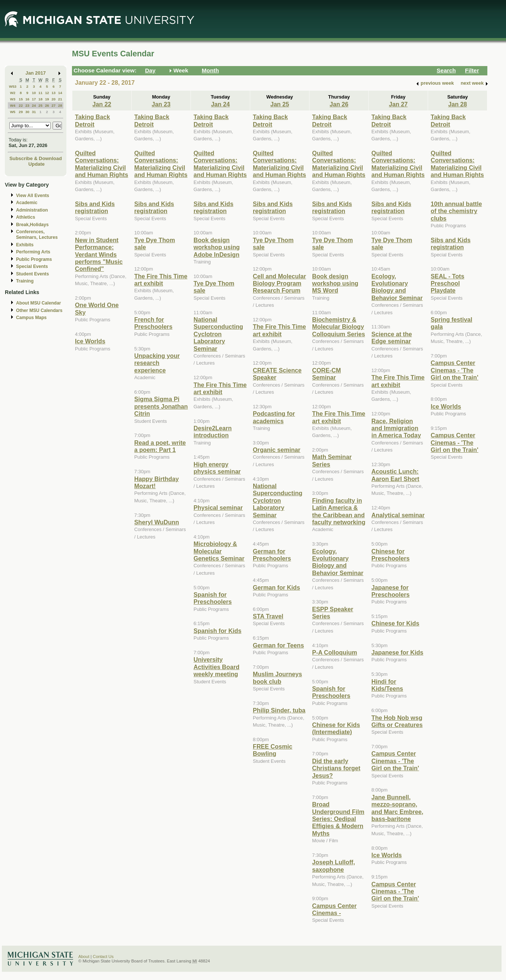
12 (47, 93)
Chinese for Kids (395, 623)
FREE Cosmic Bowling (273, 750)
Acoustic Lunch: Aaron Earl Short (395, 475)
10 (34, 93)
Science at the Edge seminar (392, 338)
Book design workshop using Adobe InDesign (217, 247)
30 (27, 112)
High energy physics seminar (217, 468)
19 (47, 99)
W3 (13, 99)
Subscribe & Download (36, 158)
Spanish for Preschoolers (213, 598)
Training (25, 281)
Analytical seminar (398, 515)
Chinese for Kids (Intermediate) (336, 728)
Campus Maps (31, 318)
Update (37, 164)
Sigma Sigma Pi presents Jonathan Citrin (161, 406)
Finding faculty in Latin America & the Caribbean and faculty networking (339, 511)
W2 (13, 93)
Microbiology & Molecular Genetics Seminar (219, 551)
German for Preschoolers (272, 555)
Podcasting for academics (274, 417)
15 (21, 99)
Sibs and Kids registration (95, 207)
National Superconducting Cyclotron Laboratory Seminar (218, 334)
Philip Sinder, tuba (279, 710)
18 (40, 99)
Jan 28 (458, 104)
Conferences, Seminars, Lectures (37, 235)
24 (34, 105)
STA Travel (268, 616)
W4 (13, 105)
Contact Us (103, 956)
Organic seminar (277, 450)
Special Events (32, 266)
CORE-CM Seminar (326, 374)
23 (27, 105)
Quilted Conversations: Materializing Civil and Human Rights (102, 164)
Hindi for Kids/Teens (387, 685)
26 (47, 105)
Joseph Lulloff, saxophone (334, 866)
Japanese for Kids (397, 652)
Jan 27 (398, 104)
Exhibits (25, 245)
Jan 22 (102, 104)
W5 (13, 112)
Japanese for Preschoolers (390, 591)
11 (40, 93)
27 (54, 105)
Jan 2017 (36, 73)
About (84, 956)
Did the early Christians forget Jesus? (336, 768)
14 (60, 93)
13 (54, 93)
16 (27, 99)
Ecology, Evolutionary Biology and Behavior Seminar (338, 562)
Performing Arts (33, 252)
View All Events (33, 196)
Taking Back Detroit (92, 120)
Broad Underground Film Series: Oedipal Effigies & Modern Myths (338, 819)
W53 (13, 86)
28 (60, 105)
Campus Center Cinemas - (334, 909)
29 (21, 112)
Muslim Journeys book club (277, 678)
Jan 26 (339, 104)
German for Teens (278, 645)
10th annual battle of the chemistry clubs (456, 211)
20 (54, 99)
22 (21, 105)
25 (40, 105)
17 (34, 99)
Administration (32, 210)
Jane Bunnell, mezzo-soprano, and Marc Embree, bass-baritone (397, 808)
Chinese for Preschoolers (390, 555)
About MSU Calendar (38, 303)
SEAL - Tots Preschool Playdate (447, 283)
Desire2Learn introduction (213, 432)
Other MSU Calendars (39, 310)
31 (34, 112)
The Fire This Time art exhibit (161, 280)
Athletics (26, 217)
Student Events (32, 274)
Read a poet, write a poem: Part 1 (160, 446)
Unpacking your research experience (157, 363)
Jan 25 (280, 104)
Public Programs (34, 259)
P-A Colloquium (335, 652)
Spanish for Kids (217, 631)
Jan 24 (220, 104)
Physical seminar (218, 508)
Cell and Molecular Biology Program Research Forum (279, 283)
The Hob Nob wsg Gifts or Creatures (397, 721)
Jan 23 (161, 104)
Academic (27, 203)
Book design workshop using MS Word (335, 283)
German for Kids (276, 587)
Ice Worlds (90, 341)
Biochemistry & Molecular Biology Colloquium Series (339, 327)
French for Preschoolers (153, 323)
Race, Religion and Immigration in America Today (396, 428)
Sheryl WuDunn (157, 522)
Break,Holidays (32, 225)
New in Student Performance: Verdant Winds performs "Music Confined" (99, 255)
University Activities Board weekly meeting (216, 667)
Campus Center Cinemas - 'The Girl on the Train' (395, 761)
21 (60, 99)
